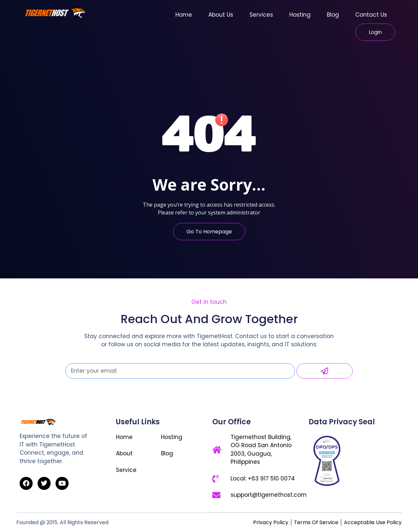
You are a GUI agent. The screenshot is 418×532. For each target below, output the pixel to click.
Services (261, 15)
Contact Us (371, 15)
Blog (333, 15)
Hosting (300, 15)
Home (184, 15)
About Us (221, 15)
